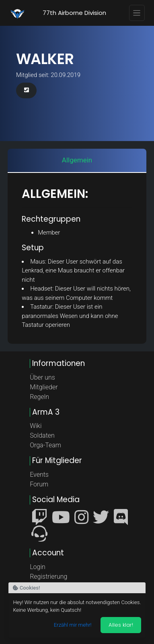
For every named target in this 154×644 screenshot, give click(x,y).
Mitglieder (44, 387)
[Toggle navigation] (137, 13)
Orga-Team (45, 445)
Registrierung (48, 576)
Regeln (39, 397)
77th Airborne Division (74, 13)
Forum (39, 484)
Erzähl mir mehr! (73, 625)
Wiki (36, 426)
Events (39, 475)
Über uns (42, 377)
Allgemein (77, 160)
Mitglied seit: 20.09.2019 (48, 75)
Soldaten (42, 435)
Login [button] (38, 567)
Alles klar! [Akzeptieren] (121, 625)
